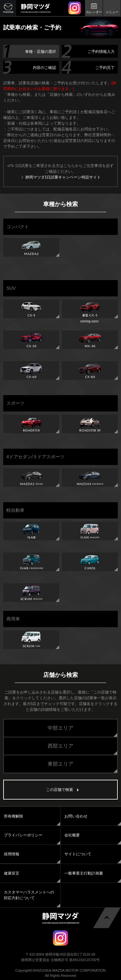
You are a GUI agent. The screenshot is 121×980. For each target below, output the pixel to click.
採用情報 (12, 854)
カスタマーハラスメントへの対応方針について (29, 895)
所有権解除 (14, 816)
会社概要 (72, 835)
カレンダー (94, 12)
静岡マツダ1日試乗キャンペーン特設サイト (63, 177)
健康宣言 (12, 873)
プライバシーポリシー (23, 835)
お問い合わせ (76, 816)
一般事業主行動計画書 (84, 873)
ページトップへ (107, 917)
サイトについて (78, 854)
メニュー (112, 12)
